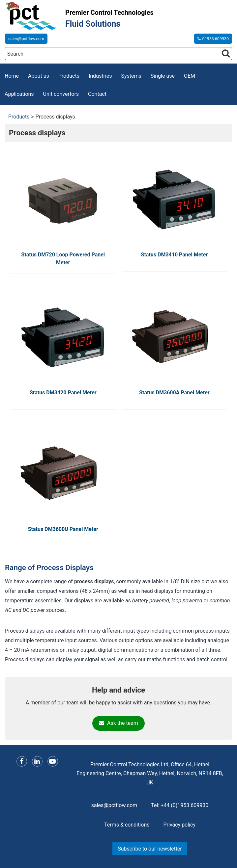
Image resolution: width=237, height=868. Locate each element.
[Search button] (226, 53)
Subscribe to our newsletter (150, 849)
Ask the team (118, 723)
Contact (97, 94)
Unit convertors (61, 94)
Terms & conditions (127, 825)
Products (69, 76)
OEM (190, 76)
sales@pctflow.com (26, 39)
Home (12, 76)
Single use (163, 76)
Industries (100, 76)
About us (39, 76)
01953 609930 (213, 39)
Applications (19, 94)
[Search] (118, 54)
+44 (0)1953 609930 (184, 805)
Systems (131, 76)
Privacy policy (179, 825)
